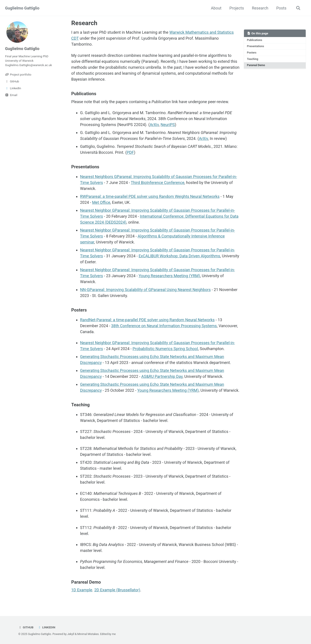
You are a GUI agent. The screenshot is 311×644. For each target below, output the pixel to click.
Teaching (253, 59)
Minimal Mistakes (88, 634)
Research (260, 8)
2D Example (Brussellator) (117, 590)
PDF (130, 152)
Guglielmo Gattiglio (22, 8)
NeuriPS (168, 125)
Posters (252, 53)
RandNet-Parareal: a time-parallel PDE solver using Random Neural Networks (147, 320)
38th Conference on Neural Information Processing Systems (164, 326)
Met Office (101, 202)
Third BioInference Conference (158, 183)
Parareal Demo (256, 65)
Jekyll (71, 634)
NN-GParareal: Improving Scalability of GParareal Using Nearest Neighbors (145, 290)
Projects (237, 8)
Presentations (256, 46)
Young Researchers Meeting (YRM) (169, 276)
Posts (281, 8)
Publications (255, 40)
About (216, 8)
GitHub (26, 627)
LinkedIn (46, 627)
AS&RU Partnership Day (162, 376)
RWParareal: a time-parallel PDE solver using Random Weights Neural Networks (150, 196)
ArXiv (154, 125)
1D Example (82, 590)
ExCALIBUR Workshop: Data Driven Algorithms (179, 256)
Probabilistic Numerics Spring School (165, 349)
